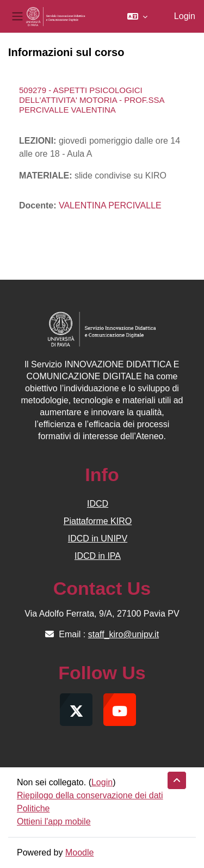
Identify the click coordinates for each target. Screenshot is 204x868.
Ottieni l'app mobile (54, 821)
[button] (137, 16)
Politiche (33, 808)
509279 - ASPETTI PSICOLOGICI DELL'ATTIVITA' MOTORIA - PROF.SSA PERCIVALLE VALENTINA (92, 100)
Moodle (79, 852)
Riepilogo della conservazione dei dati (90, 795)
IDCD (98, 504)
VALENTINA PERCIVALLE (110, 205)
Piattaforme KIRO (98, 521)
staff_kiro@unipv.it (123, 634)
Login (185, 16)
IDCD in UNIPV (98, 538)
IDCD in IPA (98, 556)
